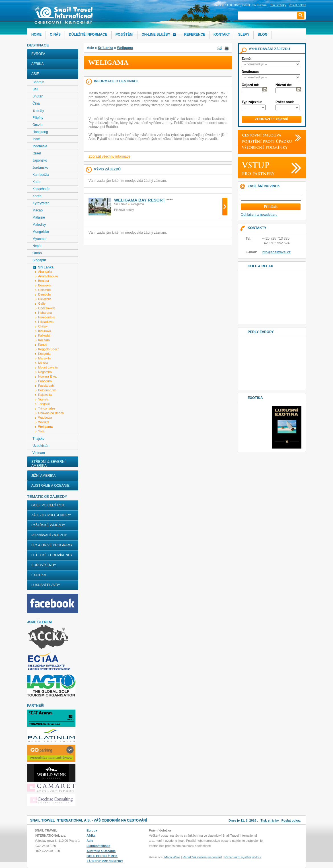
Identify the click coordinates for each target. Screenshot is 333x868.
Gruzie (37, 125)
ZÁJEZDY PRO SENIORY (51, 515)
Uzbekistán (41, 446)
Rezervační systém (238, 857)
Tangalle (44, 404)
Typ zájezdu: (252, 102)
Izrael (37, 153)
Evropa (38, 54)
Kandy (43, 345)
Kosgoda (44, 354)
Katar (37, 182)
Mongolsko (41, 232)
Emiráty (38, 111)
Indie (36, 139)
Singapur (39, 260)
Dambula (44, 294)
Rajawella (45, 395)
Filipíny (38, 118)
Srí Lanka (106, 48)
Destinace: (250, 72)
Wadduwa (45, 417)
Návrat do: (284, 85)
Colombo (44, 290)
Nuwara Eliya (47, 376)
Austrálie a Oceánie (50, 486)
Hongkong (40, 132)
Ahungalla (45, 272)
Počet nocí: (285, 102)
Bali (35, 89)
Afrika (37, 64)
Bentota (44, 281)
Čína (36, 103)
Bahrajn (38, 82)
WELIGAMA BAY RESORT (140, 200)
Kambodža (41, 175)
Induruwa (45, 331)
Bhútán (38, 96)
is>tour (257, 857)
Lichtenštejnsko (98, 846)
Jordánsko (40, 168)
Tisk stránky (278, 5)
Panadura (45, 381)
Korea (37, 196)
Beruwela (45, 285)
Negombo (45, 372)
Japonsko (40, 160)
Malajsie (39, 217)
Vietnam (39, 453)
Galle (42, 303)
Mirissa (43, 363)
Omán (37, 253)
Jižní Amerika (43, 476)
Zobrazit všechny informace (109, 156)
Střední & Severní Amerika (48, 464)
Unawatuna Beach (51, 413)
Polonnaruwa (47, 390)
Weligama (125, 48)
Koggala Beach (49, 349)
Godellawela (47, 308)
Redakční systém (195, 857)
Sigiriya (43, 399)
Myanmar (40, 239)
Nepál (37, 246)
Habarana (45, 313)
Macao (38, 210)
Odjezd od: (250, 85)
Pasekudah (46, 386)
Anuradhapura (48, 276)
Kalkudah (45, 335)
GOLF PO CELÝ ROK (48, 505)
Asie (35, 74)
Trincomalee (47, 408)
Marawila (44, 358)
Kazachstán (41, 189)
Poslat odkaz (291, 820)
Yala (41, 431)
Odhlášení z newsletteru (259, 215)
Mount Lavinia (48, 367)
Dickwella (45, 299)
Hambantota (47, 317)
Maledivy (39, 225)
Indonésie (40, 146)
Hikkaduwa (46, 322)
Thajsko (38, 439)
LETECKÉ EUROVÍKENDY (52, 555)
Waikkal (44, 422)
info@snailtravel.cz (276, 252)
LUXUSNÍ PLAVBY (46, 585)
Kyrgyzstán (41, 203)
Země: (247, 59)
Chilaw (43, 326)
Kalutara (44, 340)
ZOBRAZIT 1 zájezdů (271, 119)
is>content (215, 857)
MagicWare (172, 857)
